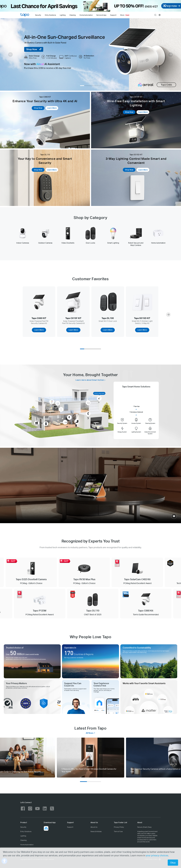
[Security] (38, 15)
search (155, 15)
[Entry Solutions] (50, 15)
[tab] (23, 235)
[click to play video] (174, 516)
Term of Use (118, 831)
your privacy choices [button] (157, 855)
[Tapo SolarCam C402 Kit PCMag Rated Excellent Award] (144, 572)
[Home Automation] (86, 15)
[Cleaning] (73, 15)
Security (38, 15)
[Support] (114, 15)
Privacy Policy (119, 827)
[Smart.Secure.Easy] (90, 485)
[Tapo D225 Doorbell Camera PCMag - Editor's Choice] (38, 572)
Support (70, 827)
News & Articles (96, 831)
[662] (90, 757)
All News (91, 733)
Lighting (63, 15)
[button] (10, 54)
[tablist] (90, 237)
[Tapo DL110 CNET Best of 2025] (87, 604)
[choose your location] (160, 15)
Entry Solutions (50, 15)
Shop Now (38, 108)
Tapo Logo (25, 15)
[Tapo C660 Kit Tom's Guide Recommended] (140, 604)
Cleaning (73, 15)
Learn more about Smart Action (90, 380)
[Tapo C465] (90, 54)
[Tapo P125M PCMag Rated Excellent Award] (34, 604)
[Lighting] (63, 15)
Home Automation (86, 15)
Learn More (52, 108)
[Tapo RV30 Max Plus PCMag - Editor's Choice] (91, 572)
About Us (94, 827)
